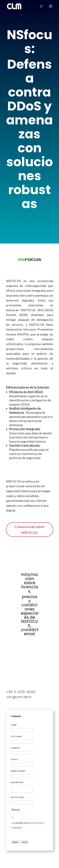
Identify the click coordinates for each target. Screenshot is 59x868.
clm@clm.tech (19, 697)
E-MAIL (15, 759)
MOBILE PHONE (18, 771)
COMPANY (16, 748)
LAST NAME (17, 736)
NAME (14, 725)
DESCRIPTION (17, 782)
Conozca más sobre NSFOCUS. (29, 530)
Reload (15, 810)
